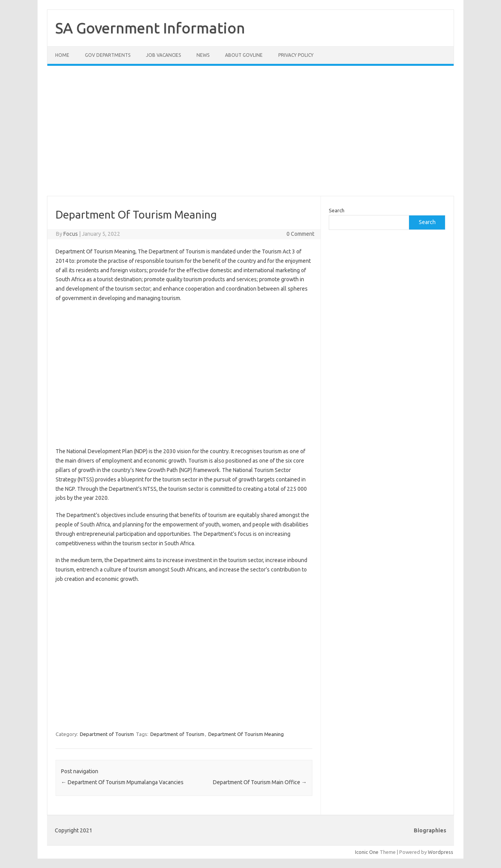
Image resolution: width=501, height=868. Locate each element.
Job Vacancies (163, 55)
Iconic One (367, 852)
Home (62, 55)
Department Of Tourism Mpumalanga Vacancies (122, 782)
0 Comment (300, 234)
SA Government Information (150, 28)
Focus (71, 234)
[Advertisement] (250, 136)
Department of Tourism (107, 734)
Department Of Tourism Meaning (246, 734)
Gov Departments (108, 55)
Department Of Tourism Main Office (260, 782)
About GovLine (244, 55)
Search (337, 210)
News (203, 55)
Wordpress (441, 852)
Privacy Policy (296, 55)
